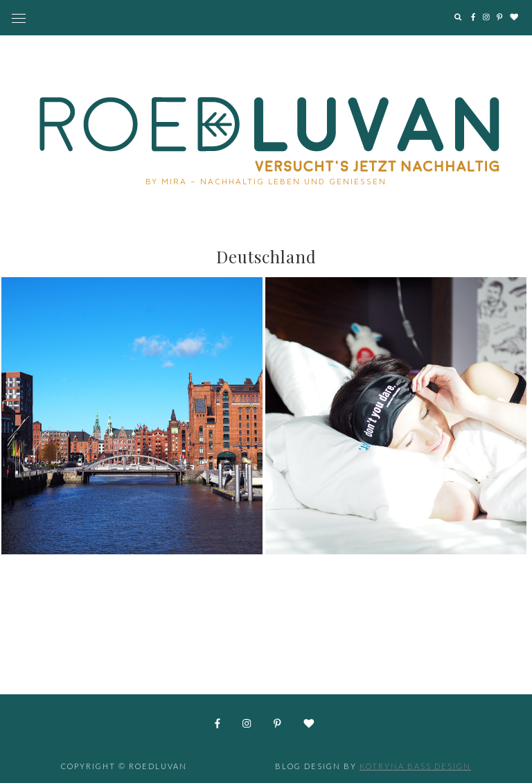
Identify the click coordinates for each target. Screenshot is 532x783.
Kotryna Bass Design (415, 766)
